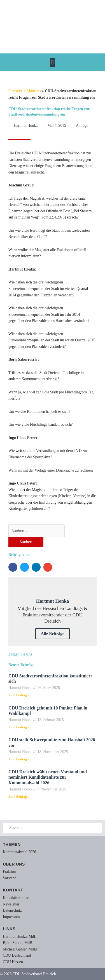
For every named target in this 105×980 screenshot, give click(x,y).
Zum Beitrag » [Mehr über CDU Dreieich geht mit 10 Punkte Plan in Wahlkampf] (19, 727)
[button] (53, 62)
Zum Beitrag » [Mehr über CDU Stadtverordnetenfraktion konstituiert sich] (19, 695)
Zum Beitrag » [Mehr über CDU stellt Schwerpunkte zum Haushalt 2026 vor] (19, 759)
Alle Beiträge (53, 634)
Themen (12, 844)
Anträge (82, 126)
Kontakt (13, 890)
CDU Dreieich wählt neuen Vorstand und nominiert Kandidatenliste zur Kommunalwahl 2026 (48, 777)
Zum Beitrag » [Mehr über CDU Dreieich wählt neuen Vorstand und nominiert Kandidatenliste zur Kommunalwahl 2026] (19, 797)
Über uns (14, 864)
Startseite (16, 91)
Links (9, 929)
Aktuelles (34, 91)
